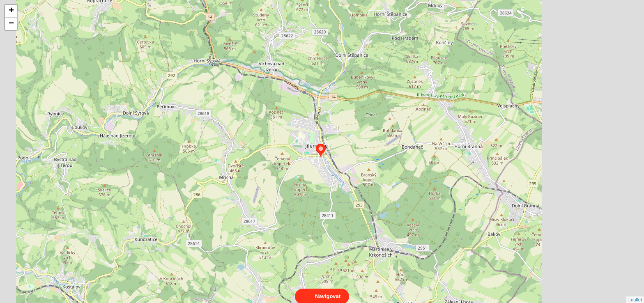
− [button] (11, 24)
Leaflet (635, 292)
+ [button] (11, 11)
